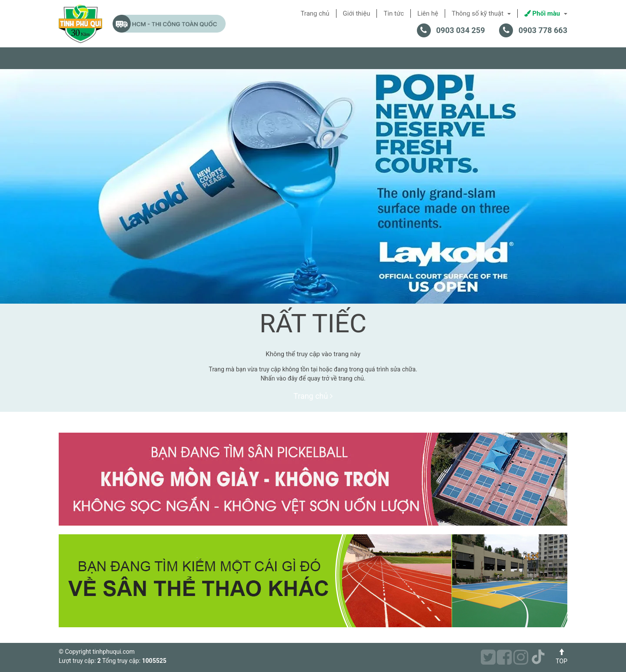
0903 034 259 (460, 30)
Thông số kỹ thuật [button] (481, 13)
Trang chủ (313, 396)
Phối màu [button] (546, 13)
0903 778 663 (543, 30)
